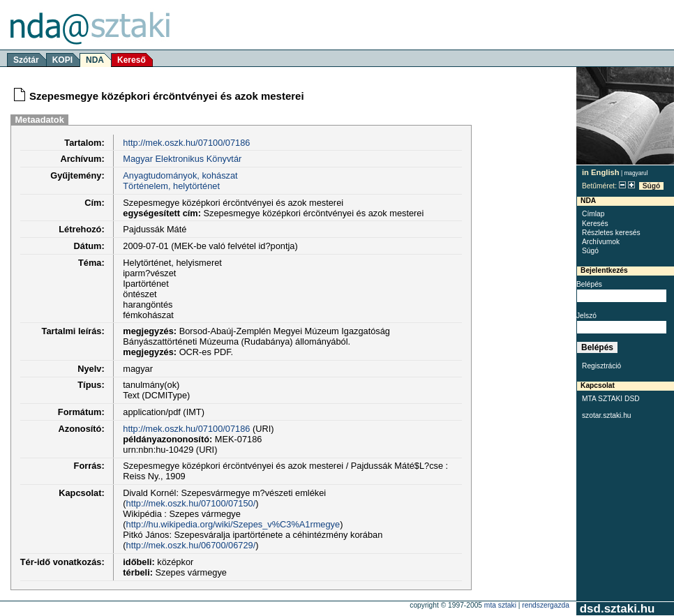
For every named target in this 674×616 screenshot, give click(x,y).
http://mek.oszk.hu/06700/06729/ (191, 545)
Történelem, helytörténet (171, 186)
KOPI (62, 60)
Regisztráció (601, 366)
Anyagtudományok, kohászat (180, 175)
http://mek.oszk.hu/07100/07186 (186, 143)
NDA (95, 60)
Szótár (26, 60)
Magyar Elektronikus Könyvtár (182, 159)
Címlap (593, 214)
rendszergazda (546, 605)
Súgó (652, 186)
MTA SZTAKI (500, 605)
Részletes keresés (611, 233)
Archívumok (601, 242)
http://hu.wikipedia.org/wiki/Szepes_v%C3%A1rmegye (233, 524)
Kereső (132, 60)
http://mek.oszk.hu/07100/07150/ (191, 503)
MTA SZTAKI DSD (611, 399)
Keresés (595, 224)
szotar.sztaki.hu (607, 415)
